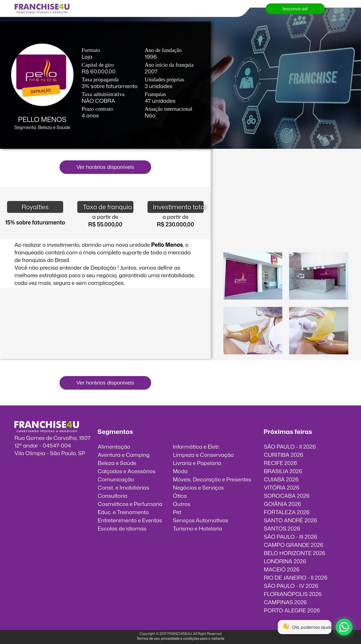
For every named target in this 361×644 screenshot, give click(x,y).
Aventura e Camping (124, 455)
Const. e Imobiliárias (124, 487)
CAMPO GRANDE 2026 (293, 545)
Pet (177, 512)
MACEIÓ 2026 (282, 569)
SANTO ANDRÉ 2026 (290, 520)
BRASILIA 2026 (283, 471)
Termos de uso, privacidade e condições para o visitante (180, 638)
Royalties (35, 207)
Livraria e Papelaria (197, 463)
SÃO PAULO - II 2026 (290, 447)
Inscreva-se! (295, 9)
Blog (101, 26)
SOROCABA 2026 (287, 496)
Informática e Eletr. (196, 447)
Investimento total (178, 207)
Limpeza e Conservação (203, 455)
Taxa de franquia (107, 207)
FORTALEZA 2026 (287, 512)
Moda (180, 471)
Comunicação (116, 479)
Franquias (40, 26)
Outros (182, 504)
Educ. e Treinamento (123, 512)
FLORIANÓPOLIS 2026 (293, 594)
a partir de (105, 217)
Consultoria (113, 496)
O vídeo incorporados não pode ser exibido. (286, 183)
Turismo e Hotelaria (197, 528)
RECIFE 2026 (280, 463)
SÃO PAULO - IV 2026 (291, 586)
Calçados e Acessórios (127, 471)
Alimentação (114, 447)
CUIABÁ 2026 (281, 479)
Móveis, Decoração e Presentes (212, 479)
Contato (124, 26)
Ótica (180, 496)
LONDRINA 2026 (285, 561)
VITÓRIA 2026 (281, 487)
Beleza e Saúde (117, 463)
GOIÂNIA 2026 (282, 504)
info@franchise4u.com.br (46, 461)
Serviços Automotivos (201, 520)
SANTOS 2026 (282, 528)
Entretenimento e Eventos (130, 520)
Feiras (13, 26)
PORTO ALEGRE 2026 (292, 610)
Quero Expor (73, 26)
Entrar (149, 26)
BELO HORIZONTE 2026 (294, 553)
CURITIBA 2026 (283, 455)
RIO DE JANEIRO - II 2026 (296, 578)
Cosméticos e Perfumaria (130, 504)
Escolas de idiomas (122, 528)
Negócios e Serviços (198, 487)
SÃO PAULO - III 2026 (290, 537)
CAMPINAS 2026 (285, 602)
